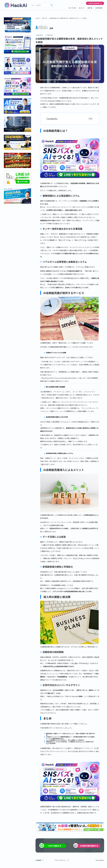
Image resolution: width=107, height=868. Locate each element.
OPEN (91, 119)
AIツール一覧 (72, 8)
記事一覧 (90, 8)
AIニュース (82, 8)
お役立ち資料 (99, 8)
